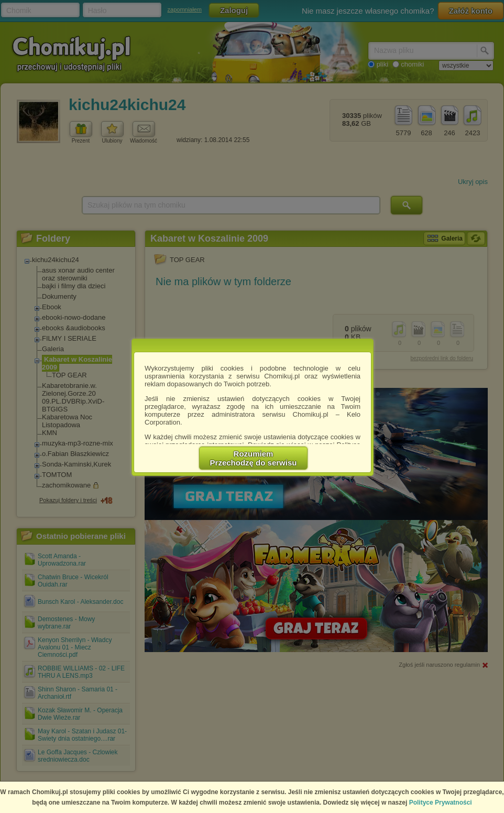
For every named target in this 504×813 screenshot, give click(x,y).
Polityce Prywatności (441, 803)
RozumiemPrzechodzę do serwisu (254, 458)
